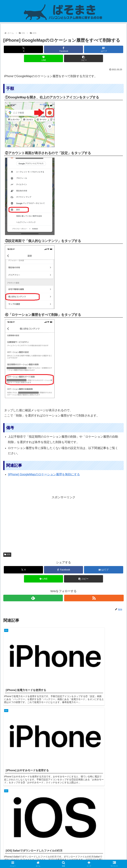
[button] (84, 58)
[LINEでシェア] (44, 58)
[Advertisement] (63, 523)
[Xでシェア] (23, 49)
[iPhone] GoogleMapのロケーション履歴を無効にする (44, 474)
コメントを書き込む (64, 826)
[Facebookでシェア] (64, 49)
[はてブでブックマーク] (104, 49)
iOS (7, 554)
